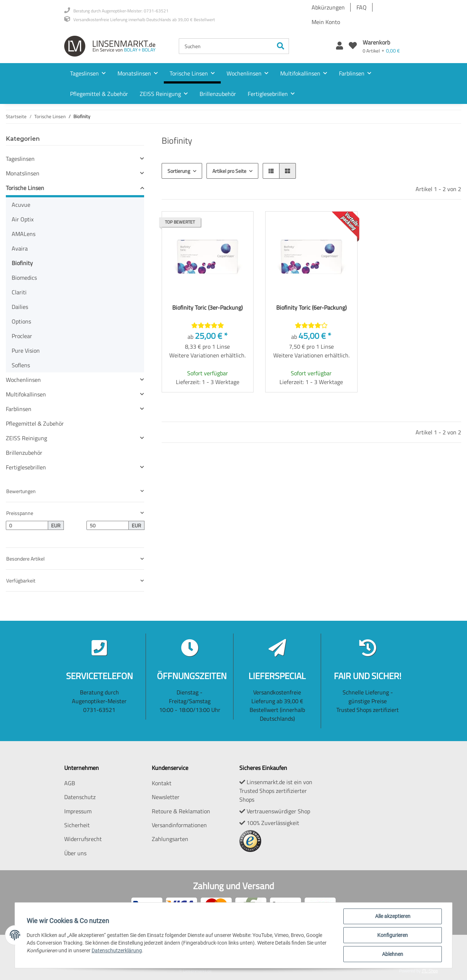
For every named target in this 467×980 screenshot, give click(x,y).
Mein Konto (326, 22)
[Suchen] (226, 46)
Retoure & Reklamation (181, 811)
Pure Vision (26, 350)
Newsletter (166, 797)
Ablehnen (393, 954)
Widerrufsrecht (83, 839)
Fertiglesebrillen (26, 467)
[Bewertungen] (208, 325)
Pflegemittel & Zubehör (35, 423)
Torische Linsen (25, 188)
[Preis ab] (27, 526)
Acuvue (21, 205)
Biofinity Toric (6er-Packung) (311, 307)
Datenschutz (80, 797)
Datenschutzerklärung (117, 950)
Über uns (75, 853)
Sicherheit (77, 825)
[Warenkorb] (381, 46)
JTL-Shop (430, 971)
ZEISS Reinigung (26, 438)
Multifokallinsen (26, 394)
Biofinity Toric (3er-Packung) (207, 307)
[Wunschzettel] (353, 46)
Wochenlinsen (23, 380)
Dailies (20, 307)
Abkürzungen (328, 7)
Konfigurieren (393, 935)
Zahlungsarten (170, 839)
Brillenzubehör (24, 453)
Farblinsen (19, 409)
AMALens (24, 234)
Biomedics (24, 278)
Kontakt (162, 783)
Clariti (19, 292)
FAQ (362, 7)
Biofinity (22, 263)
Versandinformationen (179, 825)
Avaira (20, 248)
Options (21, 321)
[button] (339, 46)
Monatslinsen (23, 173)
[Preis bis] (108, 526)
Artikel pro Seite (229, 171)
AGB (70, 783)
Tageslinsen (20, 159)
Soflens (21, 365)
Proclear (22, 336)
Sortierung (179, 171)
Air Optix (23, 219)
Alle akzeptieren (393, 916)
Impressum (78, 811)
